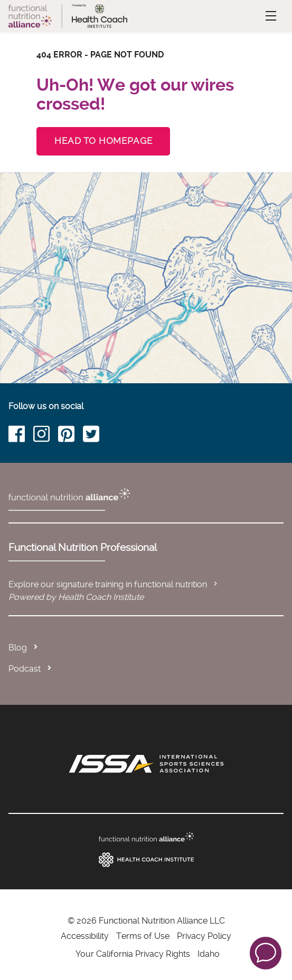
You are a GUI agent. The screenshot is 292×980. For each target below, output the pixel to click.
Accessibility (85, 936)
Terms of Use (143, 936)
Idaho (209, 954)
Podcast (25, 669)
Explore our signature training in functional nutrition (114, 584)
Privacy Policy (204, 936)
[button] (266, 953)
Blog (18, 648)
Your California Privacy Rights (133, 954)
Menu (259, 16)
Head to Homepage (103, 141)
